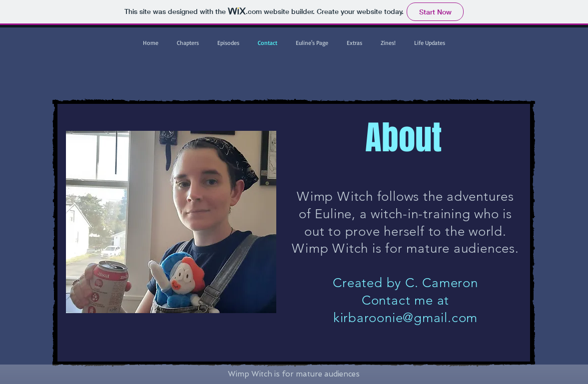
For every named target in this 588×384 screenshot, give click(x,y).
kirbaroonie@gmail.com (405, 318)
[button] (188, 43)
